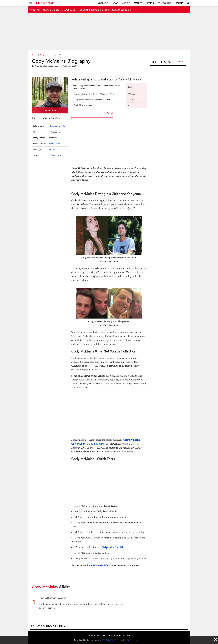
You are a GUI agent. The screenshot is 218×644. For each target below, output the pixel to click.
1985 (63, 126)
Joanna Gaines (51, 10)
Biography (103, 3)
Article (126, 3)
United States (55, 144)
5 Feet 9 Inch (55, 155)
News (115, 3)
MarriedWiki (100, 565)
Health (150, 3)
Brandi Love (69, 10)
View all (181, 62)
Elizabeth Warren (119, 10)
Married (138, 3)
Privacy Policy (113, 640)
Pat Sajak (83, 10)
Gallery (179, 3)
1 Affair (109, 113)
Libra (52, 149)
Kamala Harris (99, 10)
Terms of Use (131, 640)
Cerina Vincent (131, 440)
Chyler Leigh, (79, 444)
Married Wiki (45, 3)
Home (34, 55)
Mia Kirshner (98, 444)
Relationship (165, 3)
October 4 (54, 126)
